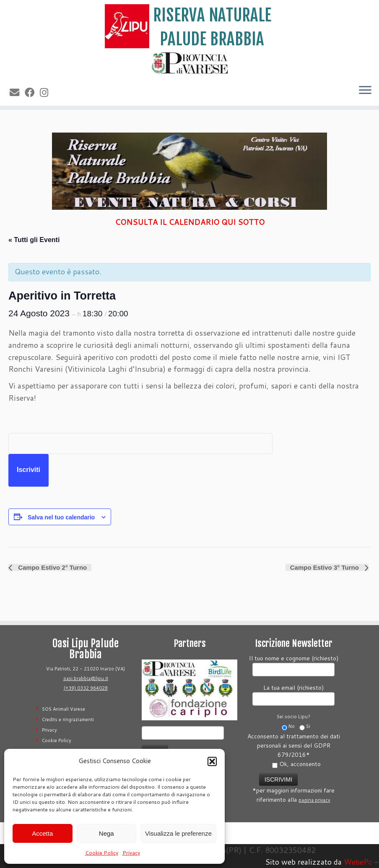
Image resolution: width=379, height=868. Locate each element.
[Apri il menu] (365, 91)
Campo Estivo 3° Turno (325, 567)
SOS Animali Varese (64, 709)
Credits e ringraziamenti (68, 719)
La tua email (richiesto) (293, 694)
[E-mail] (17, 92)
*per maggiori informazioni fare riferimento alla (293, 787)
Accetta (42, 833)
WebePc (358, 862)
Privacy (131, 853)
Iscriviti (29, 470)
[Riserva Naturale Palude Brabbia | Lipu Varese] (189, 26)
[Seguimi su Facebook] (32, 92)
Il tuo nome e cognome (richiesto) (294, 665)
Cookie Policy (102, 853)
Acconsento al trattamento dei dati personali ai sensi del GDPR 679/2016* (294, 750)
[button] (212, 761)
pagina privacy (314, 800)
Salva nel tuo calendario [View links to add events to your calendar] (61, 517)
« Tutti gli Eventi (34, 240)
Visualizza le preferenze (178, 833)
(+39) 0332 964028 (86, 688)
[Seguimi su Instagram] (47, 92)
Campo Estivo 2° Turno (52, 567)
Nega (106, 833)
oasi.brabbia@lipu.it (86, 678)
